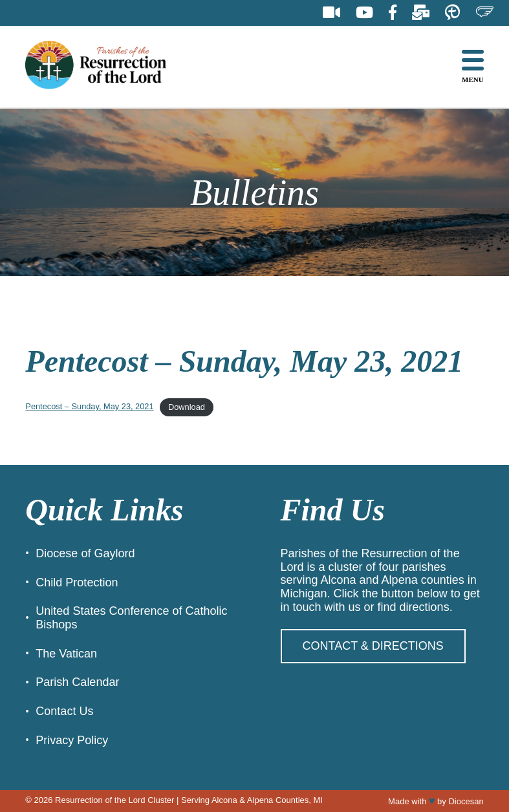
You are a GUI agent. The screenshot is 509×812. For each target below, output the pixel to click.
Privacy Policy (72, 740)
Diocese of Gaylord (85, 553)
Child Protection (77, 582)
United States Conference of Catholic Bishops (131, 618)
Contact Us (64, 711)
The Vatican (66, 654)
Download (187, 407)
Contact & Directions (373, 646)
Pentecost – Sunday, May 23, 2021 (89, 407)
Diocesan (466, 801)
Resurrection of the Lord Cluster (114, 800)
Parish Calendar (77, 682)
